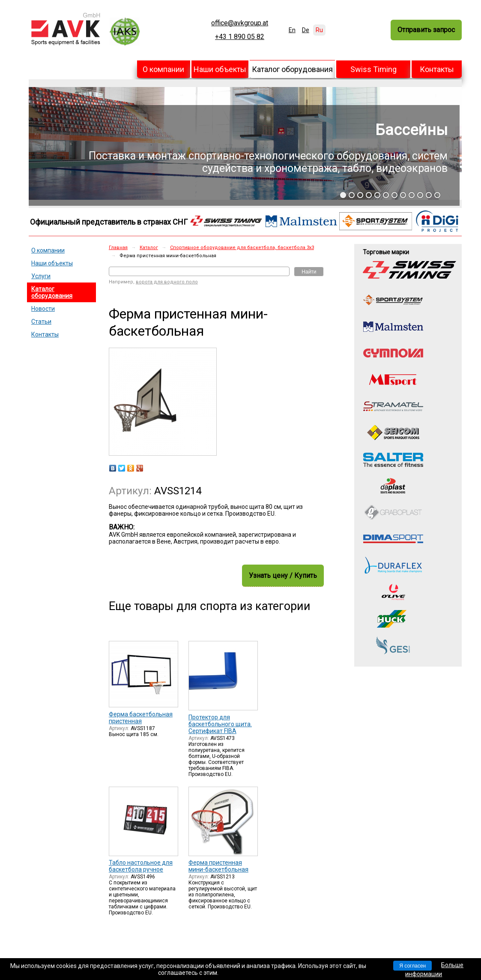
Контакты (437, 69)
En (292, 30)
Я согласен (412, 966)
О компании (163, 69)
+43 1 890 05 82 (240, 37)
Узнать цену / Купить (283, 576)
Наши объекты (220, 69)
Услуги (41, 276)
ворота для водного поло (167, 282)
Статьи (41, 322)
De (306, 30)
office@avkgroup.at (240, 23)
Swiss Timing (373, 69)
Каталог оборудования (292, 69)
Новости (43, 309)
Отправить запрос (426, 30)
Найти (309, 272)
